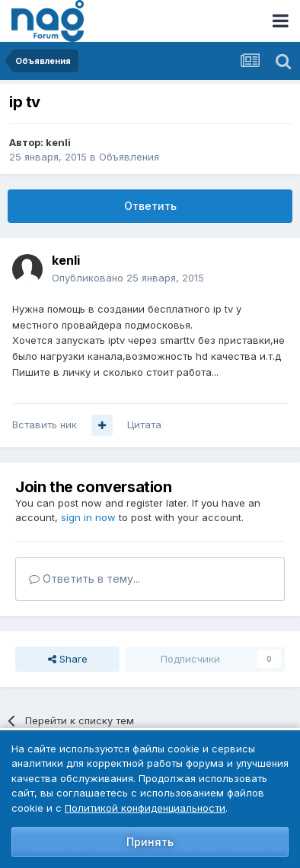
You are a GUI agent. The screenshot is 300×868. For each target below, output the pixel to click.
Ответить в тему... (85, 579)
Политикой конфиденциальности (145, 808)
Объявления (129, 157)
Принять (150, 842)
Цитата (144, 424)
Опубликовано (128, 278)
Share (68, 659)
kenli (58, 142)
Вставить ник (45, 424)
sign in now (88, 517)
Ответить (150, 206)
